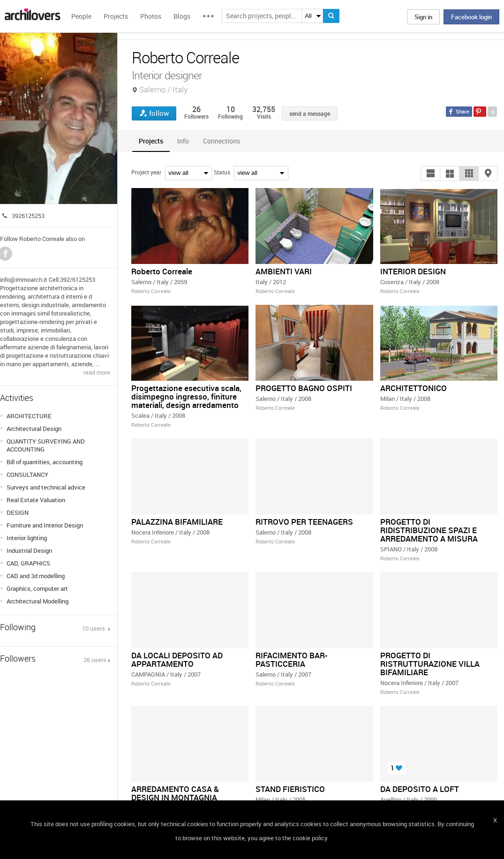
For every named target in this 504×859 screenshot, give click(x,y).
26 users (95, 660)
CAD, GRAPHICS (28, 563)
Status (222, 172)
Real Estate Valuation (36, 500)
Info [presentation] (183, 141)
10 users (94, 628)
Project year (146, 172)
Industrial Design (29, 550)
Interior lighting (27, 538)
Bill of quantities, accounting (45, 462)
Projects (116, 16)
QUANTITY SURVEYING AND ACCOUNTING (46, 445)
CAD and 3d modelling (36, 576)
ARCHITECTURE (29, 416)
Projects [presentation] (151, 141)
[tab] (151, 141)
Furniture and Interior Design (45, 525)
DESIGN (18, 512)
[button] (430, 173)
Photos (151, 16)
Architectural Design (34, 429)
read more (97, 372)
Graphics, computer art (37, 588)
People (81, 16)
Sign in (423, 17)
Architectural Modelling (38, 601)
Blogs (182, 16)
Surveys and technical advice (46, 487)
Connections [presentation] (222, 141)
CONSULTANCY (27, 475)
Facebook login (471, 17)
